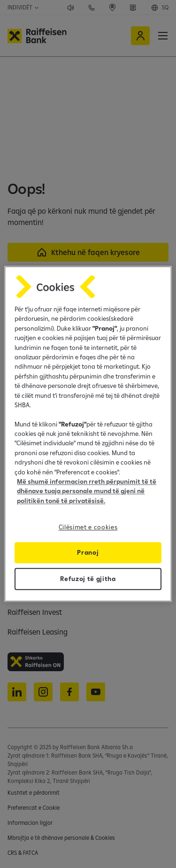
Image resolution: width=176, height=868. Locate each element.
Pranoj (88, 553)
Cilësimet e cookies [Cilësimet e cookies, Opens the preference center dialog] (88, 527)
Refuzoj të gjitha (88, 579)
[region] (88, 434)
